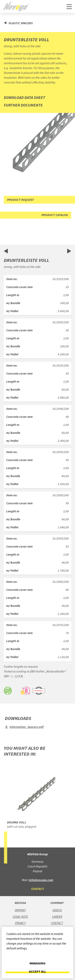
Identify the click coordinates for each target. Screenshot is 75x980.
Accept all (37, 971)
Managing (37, 963)
